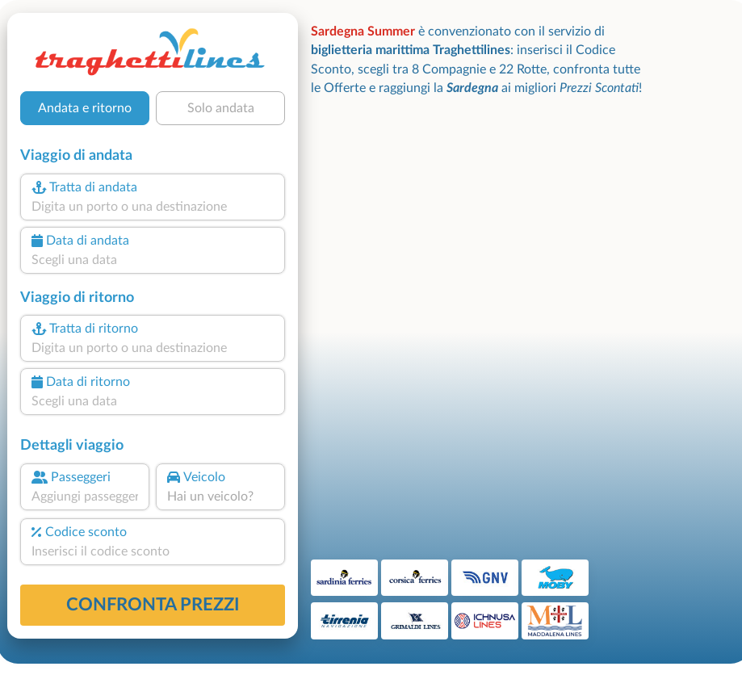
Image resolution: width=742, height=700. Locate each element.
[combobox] (153, 207)
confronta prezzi (153, 605)
